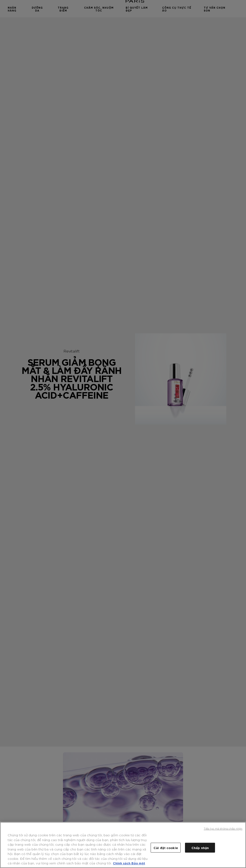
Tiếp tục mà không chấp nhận (223, 828)
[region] (123, 845)
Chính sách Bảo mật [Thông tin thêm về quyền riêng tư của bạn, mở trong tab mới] (129, 863)
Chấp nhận (200, 847)
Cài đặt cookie (166, 847)
